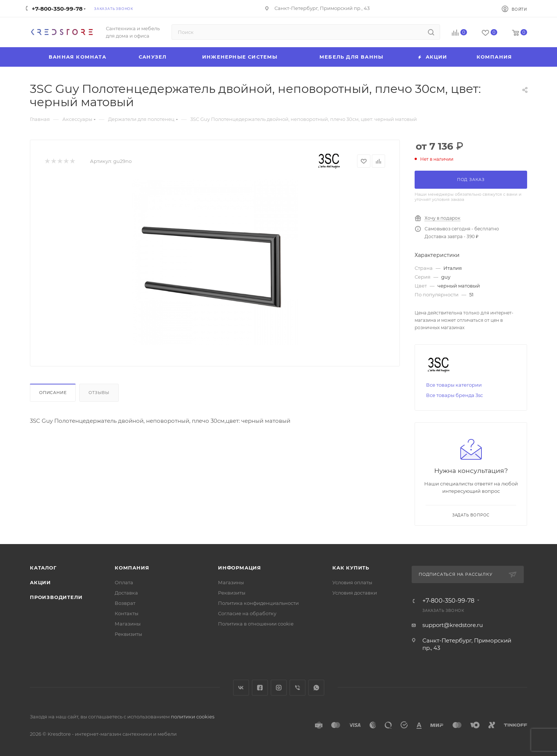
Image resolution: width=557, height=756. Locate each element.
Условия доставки (355, 593)
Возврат (125, 603)
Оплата (124, 582)
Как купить (351, 568)
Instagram (279, 688)
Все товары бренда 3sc (454, 395)
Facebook (260, 688)
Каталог (43, 568)
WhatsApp (316, 688)
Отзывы (99, 393)
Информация (240, 568)
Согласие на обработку (247, 613)
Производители (56, 597)
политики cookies (193, 717)
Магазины (128, 624)
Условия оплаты (352, 582)
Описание (53, 393)
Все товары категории (454, 385)
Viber (297, 688)
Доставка (126, 593)
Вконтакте (241, 688)
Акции (40, 582)
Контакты (127, 613)
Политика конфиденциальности (258, 603)
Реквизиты (128, 634)
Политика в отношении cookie (256, 624)
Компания (132, 568)
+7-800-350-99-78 (57, 9)
